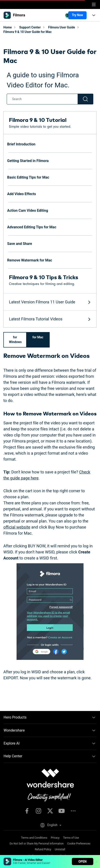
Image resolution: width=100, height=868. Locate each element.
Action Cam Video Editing (28, 211)
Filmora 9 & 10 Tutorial (38, 120)
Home (7, 27)
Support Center (30, 27)
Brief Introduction (21, 144)
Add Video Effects (22, 194)
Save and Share (20, 244)
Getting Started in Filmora (28, 161)
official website (17, 527)
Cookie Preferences (79, 844)
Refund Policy (43, 849)
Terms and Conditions (34, 838)
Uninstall (60, 849)
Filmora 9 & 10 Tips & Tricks (44, 277)
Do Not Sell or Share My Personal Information (37, 844)
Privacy (55, 838)
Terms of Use (71, 838)
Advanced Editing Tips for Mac (32, 227)
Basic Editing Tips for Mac (28, 177)
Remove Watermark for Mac (30, 260)
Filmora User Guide (62, 27)
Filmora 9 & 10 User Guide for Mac (28, 32)
